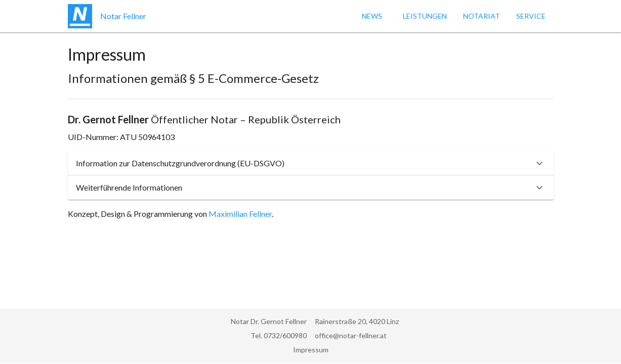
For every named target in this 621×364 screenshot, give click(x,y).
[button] (311, 163)
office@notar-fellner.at (351, 335)
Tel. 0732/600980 (279, 335)
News (372, 16)
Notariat (482, 16)
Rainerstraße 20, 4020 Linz (357, 321)
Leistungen (425, 16)
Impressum (311, 350)
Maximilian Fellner (240, 214)
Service (531, 16)
